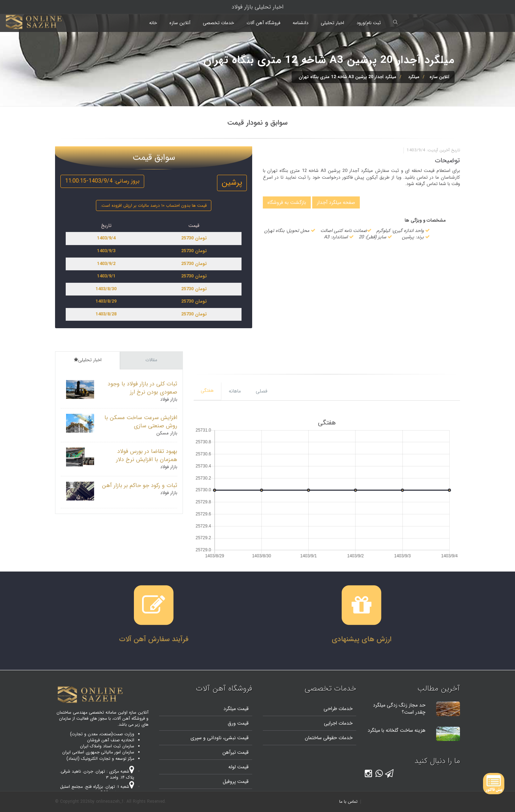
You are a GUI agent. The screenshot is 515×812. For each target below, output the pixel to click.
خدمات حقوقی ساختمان (329, 738)
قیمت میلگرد (236, 709)
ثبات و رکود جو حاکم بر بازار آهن (140, 485)
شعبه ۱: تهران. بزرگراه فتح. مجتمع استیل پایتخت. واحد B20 (97, 790)
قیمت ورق (238, 723)
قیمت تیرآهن (235, 752)
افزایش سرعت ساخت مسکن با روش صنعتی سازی (141, 422)
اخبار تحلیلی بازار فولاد (257, 7)
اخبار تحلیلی (332, 23)
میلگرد (414, 77)
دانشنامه (300, 23)
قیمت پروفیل (236, 781)
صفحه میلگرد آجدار (336, 202)
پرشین (232, 183)
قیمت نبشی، (235, 738)
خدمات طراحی (338, 709)
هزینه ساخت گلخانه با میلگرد (397, 730)
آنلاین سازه (180, 23)
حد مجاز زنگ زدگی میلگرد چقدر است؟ (399, 709)
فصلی (262, 391)
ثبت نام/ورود (369, 23)
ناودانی (214, 738)
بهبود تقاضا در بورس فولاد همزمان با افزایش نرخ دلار (147, 455)
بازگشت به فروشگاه (287, 202)
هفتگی (207, 391)
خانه (153, 23)
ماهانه (235, 391)
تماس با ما (348, 802)
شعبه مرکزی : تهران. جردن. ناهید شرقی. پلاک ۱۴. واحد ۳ (97, 774)
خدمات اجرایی (338, 723)
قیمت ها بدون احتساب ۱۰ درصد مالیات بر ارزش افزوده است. (154, 205)
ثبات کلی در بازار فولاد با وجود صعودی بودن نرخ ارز (142, 388)
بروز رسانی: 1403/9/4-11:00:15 (102, 181)
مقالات (151, 360)
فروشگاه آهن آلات (263, 23)
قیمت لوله (238, 767)
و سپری (198, 738)
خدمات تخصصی (218, 23)
